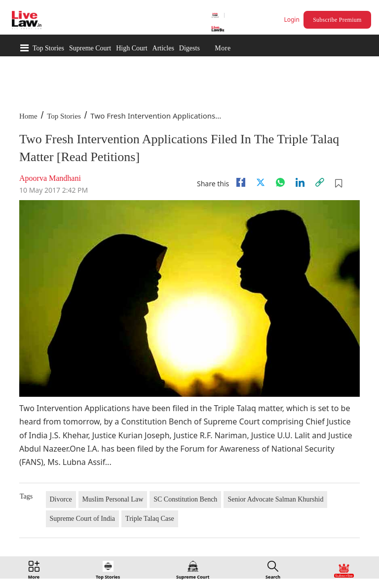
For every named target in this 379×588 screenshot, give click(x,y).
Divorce (61, 499)
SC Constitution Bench (185, 499)
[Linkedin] (300, 182)
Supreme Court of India (83, 519)
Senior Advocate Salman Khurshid (275, 499)
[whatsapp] (280, 182)
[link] (320, 182)
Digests (189, 48)
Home (28, 116)
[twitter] (261, 182)
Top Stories (48, 48)
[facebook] (241, 182)
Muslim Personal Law (113, 499)
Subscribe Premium (337, 20)
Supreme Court (90, 48)
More (223, 48)
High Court (132, 48)
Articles (163, 48)
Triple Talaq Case (150, 519)
